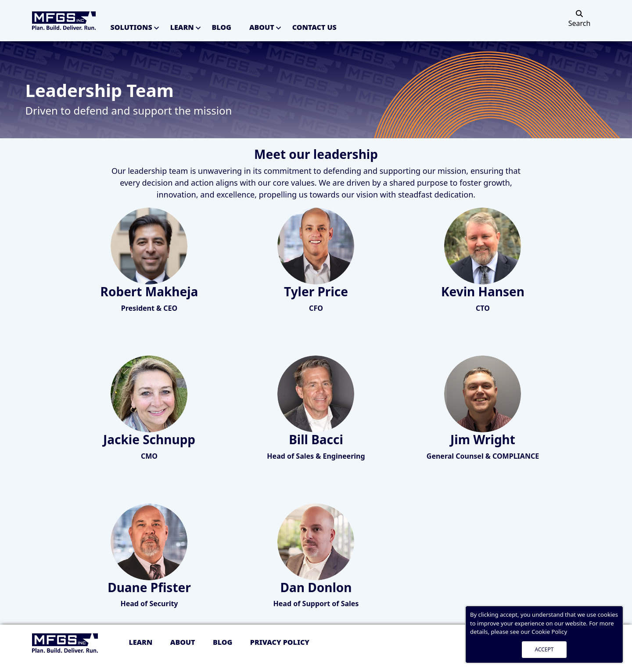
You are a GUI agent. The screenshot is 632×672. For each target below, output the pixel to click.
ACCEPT (544, 649)
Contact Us (314, 27)
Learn (182, 27)
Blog (222, 27)
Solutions (131, 27)
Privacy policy (280, 642)
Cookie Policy (549, 632)
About (262, 27)
